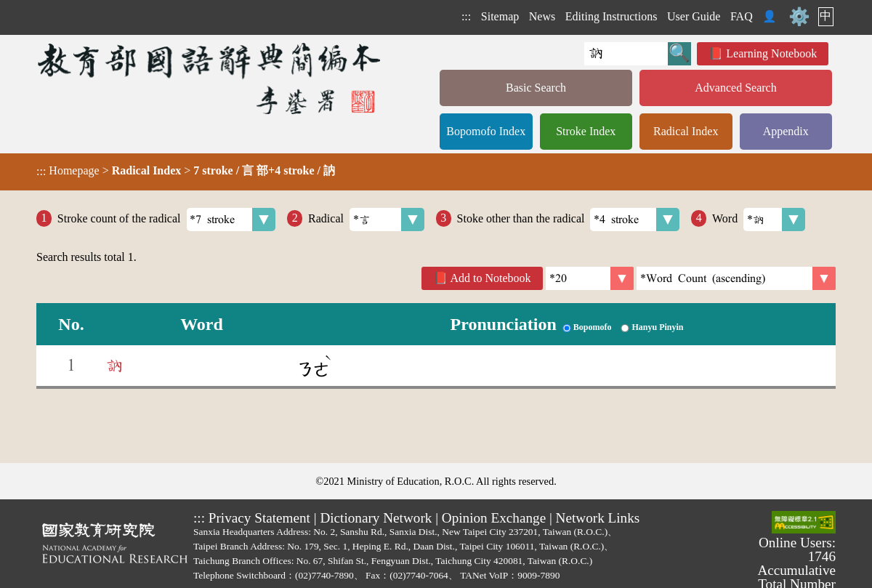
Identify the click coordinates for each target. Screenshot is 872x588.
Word (759, 220)
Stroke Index (586, 131)
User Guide (694, 16)
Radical (366, 220)
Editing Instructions (611, 16)
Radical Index (686, 131)
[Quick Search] (626, 54)
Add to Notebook (491, 278)
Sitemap (500, 16)
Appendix (786, 131)
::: (466, 16)
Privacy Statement (259, 518)
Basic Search (536, 88)
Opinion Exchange (494, 518)
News (542, 16)
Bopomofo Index (486, 131)
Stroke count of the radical (167, 220)
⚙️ (799, 17)
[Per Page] (590, 278)
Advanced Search (735, 88)
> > (186, 171)
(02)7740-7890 (324, 575)
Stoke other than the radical (569, 220)
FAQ (742, 16)
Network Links (598, 518)
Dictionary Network (376, 518)
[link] (736, 278)
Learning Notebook (771, 53)
